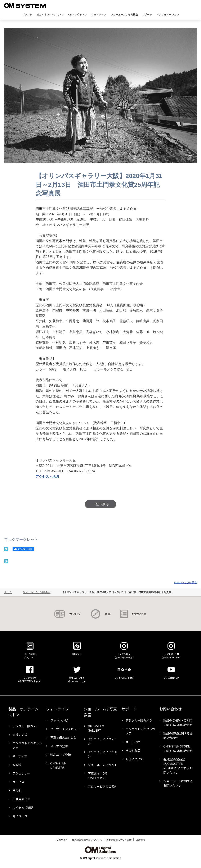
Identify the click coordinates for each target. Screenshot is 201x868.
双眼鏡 (17, 765)
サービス (18, 782)
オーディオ (20, 756)
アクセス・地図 (47, 476)
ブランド (27, 14)
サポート (147, 14)
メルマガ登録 (59, 746)
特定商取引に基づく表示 (119, 840)
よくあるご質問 (23, 808)
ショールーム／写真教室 (37, 592)
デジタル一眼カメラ (26, 726)
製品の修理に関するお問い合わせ (178, 735)
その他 (17, 790)
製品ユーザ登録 (61, 755)
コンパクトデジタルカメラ (27, 745)
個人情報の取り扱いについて (87, 840)
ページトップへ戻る (186, 582)
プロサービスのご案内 (103, 786)
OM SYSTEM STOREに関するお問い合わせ (178, 748)
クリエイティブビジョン (102, 754)
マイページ (20, 816)
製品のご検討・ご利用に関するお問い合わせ (178, 722)
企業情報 (140, 840)
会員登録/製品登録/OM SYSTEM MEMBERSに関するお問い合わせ (178, 766)
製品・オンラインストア (50, 14)
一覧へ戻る (100, 504)
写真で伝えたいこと (63, 737)
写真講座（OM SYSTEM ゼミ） (98, 776)
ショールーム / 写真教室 (124, 14)
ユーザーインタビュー (65, 729)
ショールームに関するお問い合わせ (178, 783)
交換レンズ (20, 735)
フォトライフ (99, 14)
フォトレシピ (59, 720)
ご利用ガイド (21, 799)
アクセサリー (21, 773)
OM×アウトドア (78, 14)
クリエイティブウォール (102, 741)
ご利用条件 (62, 840)
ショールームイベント (103, 765)
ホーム (8, 592)
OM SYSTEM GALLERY (96, 728)
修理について (134, 759)
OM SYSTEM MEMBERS (58, 765)
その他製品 (133, 750)
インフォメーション (168, 14)
